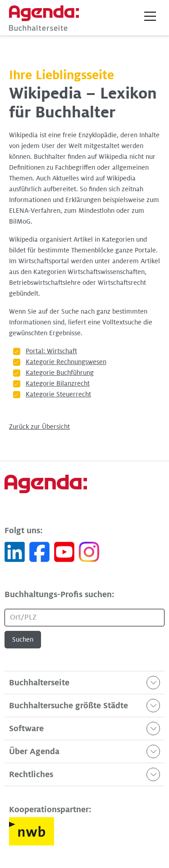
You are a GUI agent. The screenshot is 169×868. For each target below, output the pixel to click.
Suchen (23, 639)
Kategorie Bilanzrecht (58, 383)
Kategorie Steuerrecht (58, 394)
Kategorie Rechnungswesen (66, 362)
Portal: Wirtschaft (51, 351)
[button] (150, 16)
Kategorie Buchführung (60, 373)
